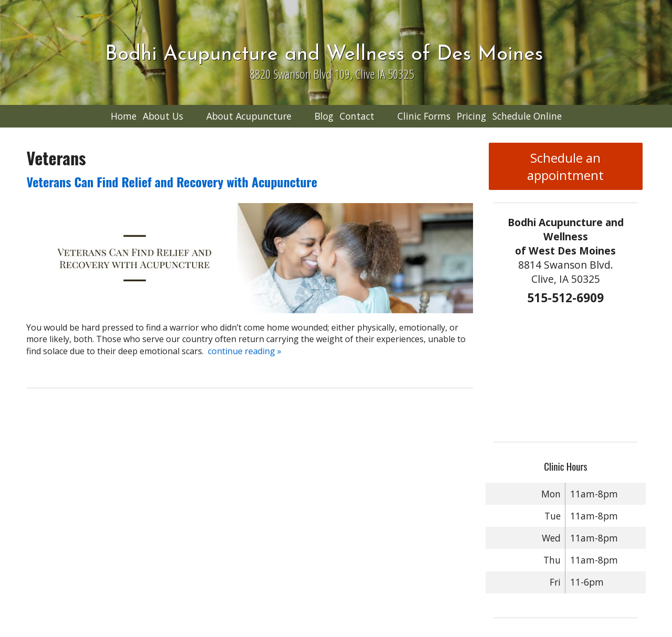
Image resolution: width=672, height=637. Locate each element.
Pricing (471, 116)
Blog (324, 116)
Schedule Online (527, 116)
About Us (163, 116)
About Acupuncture (249, 116)
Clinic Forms (424, 116)
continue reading (245, 351)
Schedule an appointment (565, 166)
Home (124, 116)
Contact (357, 116)
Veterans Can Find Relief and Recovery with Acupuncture (172, 182)
